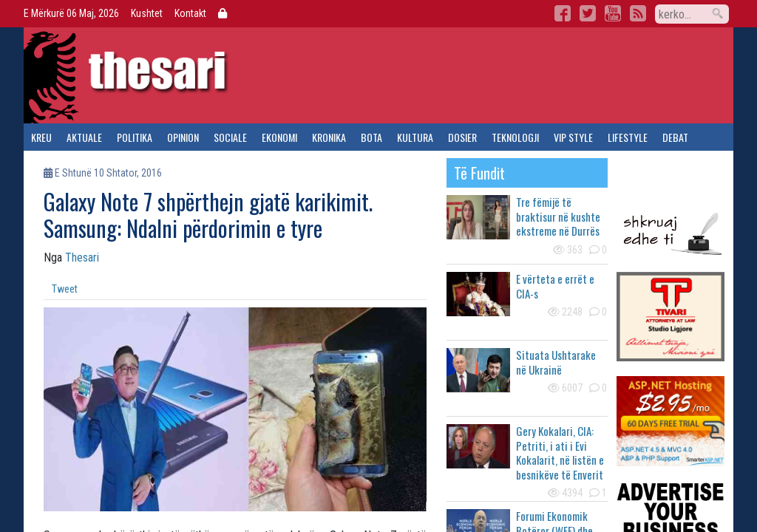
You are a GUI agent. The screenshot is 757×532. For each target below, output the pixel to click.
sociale (230, 137)
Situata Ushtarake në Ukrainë (556, 362)
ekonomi (279, 137)
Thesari (82, 258)
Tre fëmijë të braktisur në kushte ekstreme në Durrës (558, 216)
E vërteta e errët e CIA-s (555, 286)
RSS (638, 13)
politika (135, 137)
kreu (41, 137)
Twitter (588, 13)
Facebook (563, 13)
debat (675, 137)
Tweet (65, 289)
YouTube (613, 13)
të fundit (479, 173)
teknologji (515, 137)
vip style (573, 137)
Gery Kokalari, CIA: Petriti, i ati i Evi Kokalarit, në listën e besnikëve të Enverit (560, 453)
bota (371, 137)
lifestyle (628, 137)
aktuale (84, 137)
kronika (329, 137)
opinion (183, 137)
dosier (462, 137)
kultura (415, 137)
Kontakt (190, 13)
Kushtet (147, 13)
